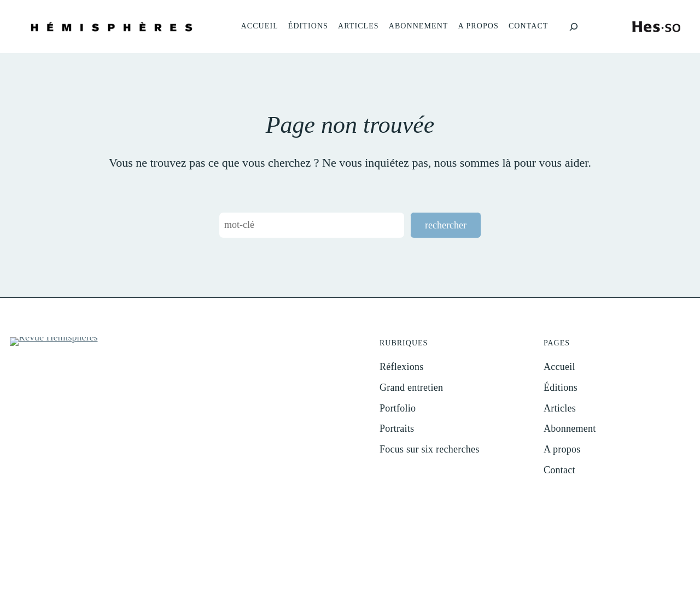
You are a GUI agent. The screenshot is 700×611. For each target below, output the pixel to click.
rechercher (446, 225)
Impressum (359, 575)
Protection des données (418, 575)
